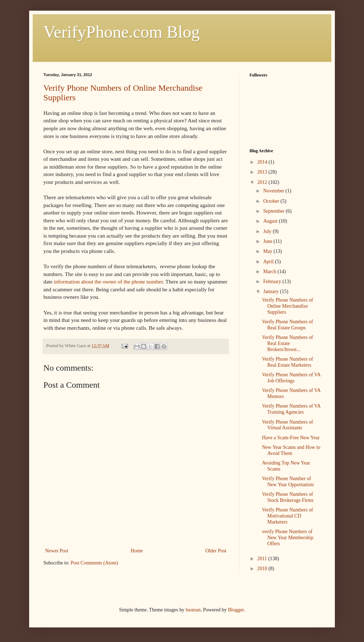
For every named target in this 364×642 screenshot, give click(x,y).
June (268, 241)
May (268, 251)
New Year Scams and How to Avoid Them (291, 450)
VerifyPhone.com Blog (122, 32)
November (274, 191)
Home (137, 551)
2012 (263, 182)
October (272, 201)
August (271, 221)
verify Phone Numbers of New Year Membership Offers (288, 538)
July (268, 231)
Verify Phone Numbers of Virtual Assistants (287, 425)
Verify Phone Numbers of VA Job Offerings (291, 378)
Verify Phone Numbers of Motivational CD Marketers (287, 516)
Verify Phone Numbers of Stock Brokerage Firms (288, 497)
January (271, 291)
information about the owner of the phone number (108, 282)
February (273, 282)
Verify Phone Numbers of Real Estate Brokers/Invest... (287, 343)
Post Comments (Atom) (94, 563)
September (274, 211)
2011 (263, 559)
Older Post (216, 551)
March (270, 272)
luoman (193, 610)
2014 (263, 162)
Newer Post (57, 551)
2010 (263, 569)
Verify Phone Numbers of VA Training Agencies (291, 409)
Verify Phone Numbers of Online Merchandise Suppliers (287, 306)
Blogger (236, 610)
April (269, 262)
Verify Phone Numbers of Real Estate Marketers (287, 362)
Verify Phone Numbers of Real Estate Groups (287, 325)
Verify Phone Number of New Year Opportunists (288, 482)
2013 (263, 172)
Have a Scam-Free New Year (291, 438)
